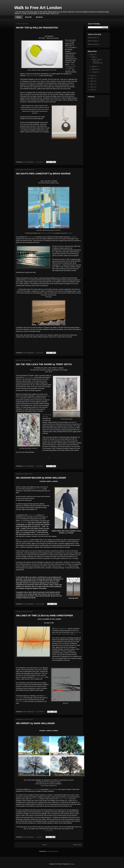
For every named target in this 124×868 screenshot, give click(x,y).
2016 (92, 55)
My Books (39, 17)
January (95, 72)
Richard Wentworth (22, 523)
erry (48, 396)
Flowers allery (29, 377)
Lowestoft (73, 237)
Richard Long (38, 489)
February (95, 69)
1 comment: (39, 837)
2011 (92, 87)
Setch (18, 398)
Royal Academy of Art (61, 628)
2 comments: (40, 162)
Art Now (68, 42)
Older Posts (77, 845)
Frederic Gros (32, 515)
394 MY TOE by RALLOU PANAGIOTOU (37, 28)
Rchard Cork (20, 701)
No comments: (40, 604)
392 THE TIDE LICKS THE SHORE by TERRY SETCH (44, 364)
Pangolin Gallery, (39, 677)
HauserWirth (35, 789)
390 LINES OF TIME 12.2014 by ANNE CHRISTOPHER (44, 616)
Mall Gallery (69, 233)
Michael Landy (93, 44)
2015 (92, 76)
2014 (92, 78)
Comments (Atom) (53, 851)
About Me (28, 17)
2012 (92, 84)
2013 (92, 81)
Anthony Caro (92, 38)
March (94, 66)
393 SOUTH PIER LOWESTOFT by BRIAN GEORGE (43, 174)
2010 (92, 90)
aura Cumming (49, 831)
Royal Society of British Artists (47, 233)
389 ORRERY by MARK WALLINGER (35, 723)
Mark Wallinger (24, 540)
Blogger (72, 864)
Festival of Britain (63, 799)
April (93, 57)
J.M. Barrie (65, 566)
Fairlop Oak (35, 799)
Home (19, 17)
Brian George (31, 237)
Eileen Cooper (93, 41)
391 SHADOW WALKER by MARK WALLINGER (41, 478)
